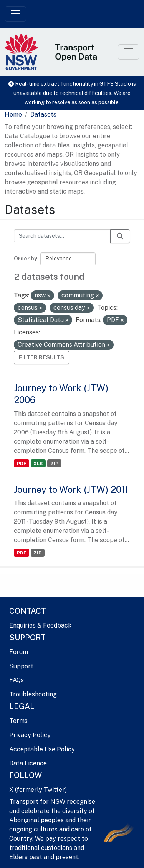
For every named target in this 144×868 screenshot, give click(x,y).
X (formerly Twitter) (38, 790)
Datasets (43, 114)
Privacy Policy (30, 735)
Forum (19, 652)
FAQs (17, 680)
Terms (18, 721)
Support (21, 666)
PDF (22, 464)
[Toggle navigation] (15, 14)
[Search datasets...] (62, 236)
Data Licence (28, 763)
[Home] (13, 115)
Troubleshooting (33, 694)
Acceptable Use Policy (42, 749)
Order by (26, 259)
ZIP (54, 464)
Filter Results (41, 357)
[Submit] (120, 236)
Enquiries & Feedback (40, 625)
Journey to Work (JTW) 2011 (71, 489)
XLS (38, 464)
